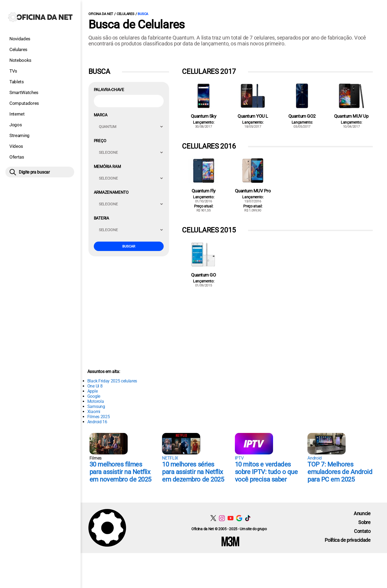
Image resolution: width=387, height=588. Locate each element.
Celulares (18, 49)
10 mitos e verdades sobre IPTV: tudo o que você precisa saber (266, 472)
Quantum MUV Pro (253, 191)
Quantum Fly (204, 191)
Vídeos (16, 146)
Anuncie (362, 513)
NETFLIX (170, 458)
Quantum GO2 (302, 116)
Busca (143, 14)
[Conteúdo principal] (193, 277)
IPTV (239, 458)
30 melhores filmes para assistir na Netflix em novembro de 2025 (120, 472)
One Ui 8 (95, 386)
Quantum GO (203, 275)
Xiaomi (94, 412)
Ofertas (17, 157)
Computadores (24, 103)
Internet (17, 114)
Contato (362, 531)
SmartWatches (24, 92)
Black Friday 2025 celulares (112, 381)
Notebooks (20, 60)
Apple (92, 391)
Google (94, 396)
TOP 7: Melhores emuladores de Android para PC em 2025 (340, 472)
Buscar (129, 246)
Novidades (20, 39)
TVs (13, 71)
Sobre (364, 522)
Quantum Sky (204, 116)
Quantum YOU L (253, 116)
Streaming (19, 135)
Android (315, 458)
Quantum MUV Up (351, 116)
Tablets (17, 82)
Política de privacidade (348, 540)
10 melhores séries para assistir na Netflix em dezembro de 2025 (193, 472)
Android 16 (97, 422)
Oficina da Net (101, 14)
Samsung (96, 406)
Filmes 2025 (98, 417)
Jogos (16, 125)
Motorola (96, 401)
